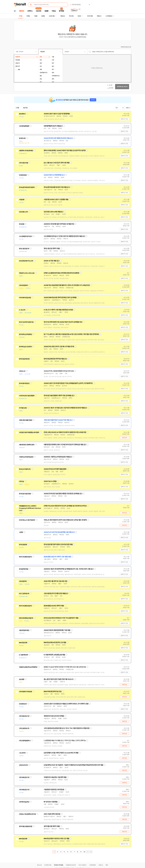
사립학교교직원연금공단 (26, 457)
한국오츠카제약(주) (25, 469)
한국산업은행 (23, 545)
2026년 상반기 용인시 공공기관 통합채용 (57, 114)
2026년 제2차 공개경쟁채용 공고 (54, 175)
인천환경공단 (23, 175)
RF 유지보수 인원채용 (51, 802)
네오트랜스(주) (23, 212)
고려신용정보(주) (24, 728)
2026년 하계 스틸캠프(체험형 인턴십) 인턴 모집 (59, 371)
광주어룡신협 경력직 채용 (52, 826)
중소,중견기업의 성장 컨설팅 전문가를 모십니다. (59, 679)
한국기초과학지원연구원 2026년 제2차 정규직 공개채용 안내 (63, 322)
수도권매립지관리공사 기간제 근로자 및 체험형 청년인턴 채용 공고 (64, 236)
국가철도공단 (23, 408)
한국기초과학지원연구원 (26, 322)
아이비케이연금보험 (25, 298)
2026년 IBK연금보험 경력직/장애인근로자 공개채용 (60, 298)
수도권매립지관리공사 (26, 236)
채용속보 (63, 16)
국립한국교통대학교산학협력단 (28, 667)
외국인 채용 (90, 16)
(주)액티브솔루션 (24, 802)
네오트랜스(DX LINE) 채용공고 (54, 212)
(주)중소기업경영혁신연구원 (27, 814)
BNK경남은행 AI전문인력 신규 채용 (55, 643)
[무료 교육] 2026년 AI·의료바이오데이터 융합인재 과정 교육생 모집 (65, 432)
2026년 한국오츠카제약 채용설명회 (55, 469)
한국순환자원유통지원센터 (27, 187)
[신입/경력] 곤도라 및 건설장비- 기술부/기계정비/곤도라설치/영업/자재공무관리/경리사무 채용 (73, 765)
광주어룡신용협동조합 (26, 826)
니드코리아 (22, 753)
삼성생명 (22, 679)
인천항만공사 (23, 704)
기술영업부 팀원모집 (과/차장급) (54, 790)
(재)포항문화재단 (24, 630)
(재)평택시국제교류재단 (26, 151)
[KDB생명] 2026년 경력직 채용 (54, 606)
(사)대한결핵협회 (24, 126)
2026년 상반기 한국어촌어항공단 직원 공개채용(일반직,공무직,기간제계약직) (68, 383)
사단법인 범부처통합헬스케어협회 (29, 432)
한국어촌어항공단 (24, 383)
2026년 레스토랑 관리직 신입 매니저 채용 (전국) (59, 347)
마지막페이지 (91, 852)
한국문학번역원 (24, 569)
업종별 (43, 16)
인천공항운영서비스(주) (26, 261)
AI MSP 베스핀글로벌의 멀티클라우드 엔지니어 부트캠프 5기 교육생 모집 (67, 285)
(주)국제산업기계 (24, 716)
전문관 (79, 16)
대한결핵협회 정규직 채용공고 (53, 126)
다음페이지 (88, 852)
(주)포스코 (22, 371)
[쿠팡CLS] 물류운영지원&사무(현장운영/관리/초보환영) (61, 273)
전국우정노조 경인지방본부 (27, 520)
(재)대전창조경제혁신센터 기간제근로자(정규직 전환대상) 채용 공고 (65, 445)
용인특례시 (22, 114)
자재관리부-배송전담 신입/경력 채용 (55, 777)
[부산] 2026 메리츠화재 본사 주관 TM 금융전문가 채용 (61, 618)
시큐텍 (21, 532)
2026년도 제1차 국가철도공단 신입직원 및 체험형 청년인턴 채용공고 (65, 408)
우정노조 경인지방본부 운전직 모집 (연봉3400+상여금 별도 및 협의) (65, 520)
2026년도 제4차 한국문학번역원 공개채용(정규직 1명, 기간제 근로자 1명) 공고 (69, 569)
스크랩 (17, 108)
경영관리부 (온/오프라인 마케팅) (54, 716)
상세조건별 (52, 16)
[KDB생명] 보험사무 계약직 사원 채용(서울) (57, 557)
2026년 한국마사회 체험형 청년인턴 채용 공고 (58, 138)
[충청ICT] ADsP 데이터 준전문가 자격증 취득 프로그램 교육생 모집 (65, 667)
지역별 (21, 16)
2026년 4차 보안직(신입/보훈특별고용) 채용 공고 (59, 532)
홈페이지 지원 (124, 119)
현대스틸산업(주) (24, 249)
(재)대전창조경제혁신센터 (27, 445)
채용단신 (99, 16)
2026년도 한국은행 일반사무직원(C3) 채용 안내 (59, 224)
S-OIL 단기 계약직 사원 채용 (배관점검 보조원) (58, 310)
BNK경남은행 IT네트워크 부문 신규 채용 (56, 839)
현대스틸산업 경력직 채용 (52, 249)
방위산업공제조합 (24, 359)
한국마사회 (22, 138)
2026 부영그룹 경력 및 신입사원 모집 (55, 581)
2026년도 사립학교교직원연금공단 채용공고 (58, 457)
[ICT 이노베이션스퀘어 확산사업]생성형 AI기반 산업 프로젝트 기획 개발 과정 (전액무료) (71, 334)
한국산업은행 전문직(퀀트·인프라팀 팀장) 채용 (58, 544)
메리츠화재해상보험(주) (26, 618)
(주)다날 (21, 481)
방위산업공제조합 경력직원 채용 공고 (55, 359)
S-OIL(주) (22, 310)
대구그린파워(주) (24, 594)
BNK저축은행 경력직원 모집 (53, 692)
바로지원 (124, 438)
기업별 (36, 16)
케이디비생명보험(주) (25, 557)
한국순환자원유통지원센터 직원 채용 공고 (57, 187)
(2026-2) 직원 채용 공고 (52, 261)
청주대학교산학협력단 (26, 334)
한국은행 (22, 224)
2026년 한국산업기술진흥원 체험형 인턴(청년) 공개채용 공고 (63, 494)
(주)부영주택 (23, 581)
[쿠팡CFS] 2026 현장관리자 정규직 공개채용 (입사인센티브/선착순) (65, 506)
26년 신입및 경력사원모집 (52, 814)
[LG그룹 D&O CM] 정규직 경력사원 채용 (57, 163)
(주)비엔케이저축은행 (25, 692)
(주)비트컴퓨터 (23, 285)
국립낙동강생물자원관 (26, 420)
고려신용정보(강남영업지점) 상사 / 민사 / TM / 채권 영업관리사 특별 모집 (67, 728)
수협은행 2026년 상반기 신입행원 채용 (56, 200)
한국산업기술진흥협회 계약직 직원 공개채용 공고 (59, 396)
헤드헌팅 (71, 16)
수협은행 (22, 200)
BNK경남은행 (23, 643)
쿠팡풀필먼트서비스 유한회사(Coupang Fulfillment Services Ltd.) (30, 508)
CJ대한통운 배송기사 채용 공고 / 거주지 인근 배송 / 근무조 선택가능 (65, 741)
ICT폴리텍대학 (23, 655)
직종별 (28, 16)
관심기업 (25, 108)
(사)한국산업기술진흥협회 (27, 396)
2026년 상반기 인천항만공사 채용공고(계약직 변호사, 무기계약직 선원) (66, 704)
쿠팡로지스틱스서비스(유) (27, 273)
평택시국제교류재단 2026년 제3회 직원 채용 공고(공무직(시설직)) (65, 150)
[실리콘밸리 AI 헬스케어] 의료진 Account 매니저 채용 (61, 753)
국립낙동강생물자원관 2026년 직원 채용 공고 (58, 420)
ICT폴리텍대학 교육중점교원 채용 (54, 655)
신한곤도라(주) (23, 765)
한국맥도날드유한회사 (26, 347)
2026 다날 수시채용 (50, 481)
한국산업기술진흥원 (25, 494)
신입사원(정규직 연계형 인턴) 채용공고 (56, 593)
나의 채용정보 (109, 16)
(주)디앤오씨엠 (23, 163)
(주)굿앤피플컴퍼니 (25, 741)
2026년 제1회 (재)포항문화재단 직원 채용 (57, 630)
